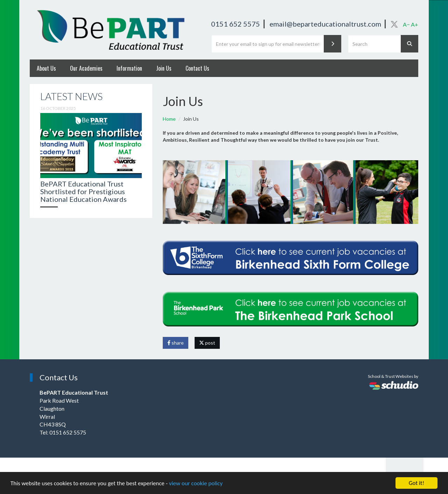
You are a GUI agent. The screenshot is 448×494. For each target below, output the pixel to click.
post (207, 343)
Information (129, 68)
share (176, 343)
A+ (415, 24)
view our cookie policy (196, 483)
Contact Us (197, 68)
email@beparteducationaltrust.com (325, 24)
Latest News (71, 96)
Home (169, 119)
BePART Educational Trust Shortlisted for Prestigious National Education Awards (83, 191)
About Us (46, 68)
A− (406, 24)
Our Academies (86, 68)
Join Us (164, 68)
